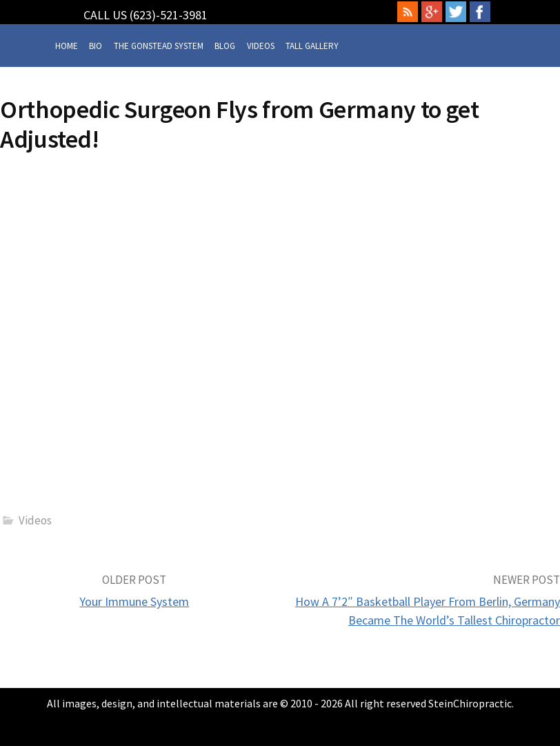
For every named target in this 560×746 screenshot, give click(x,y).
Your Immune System (134, 601)
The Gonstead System (159, 46)
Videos (261, 46)
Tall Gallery (312, 46)
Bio (96, 46)
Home (67, 46)
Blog (225, 46)
